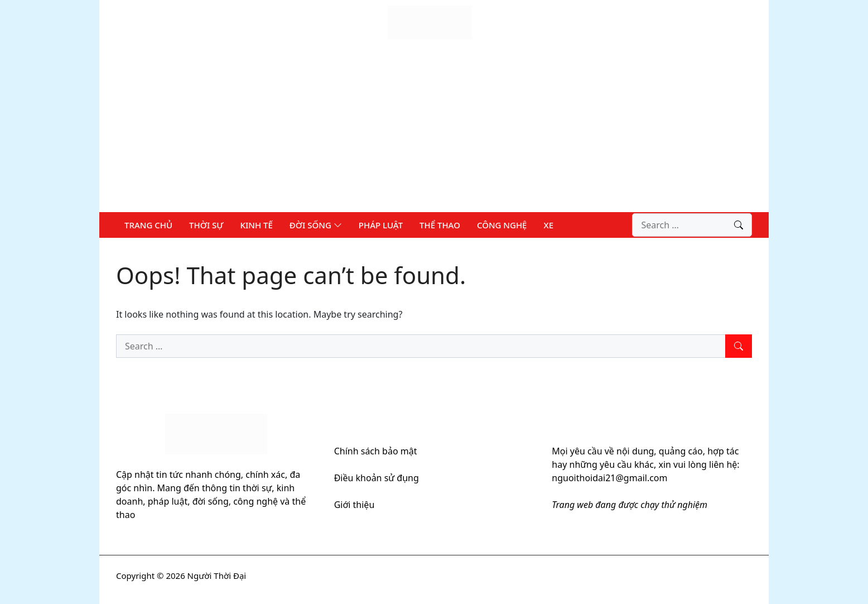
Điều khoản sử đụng (377, 478)
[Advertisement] (434, 128)
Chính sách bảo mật (376, 451)
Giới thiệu (355, 505)
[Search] (739, 225)
